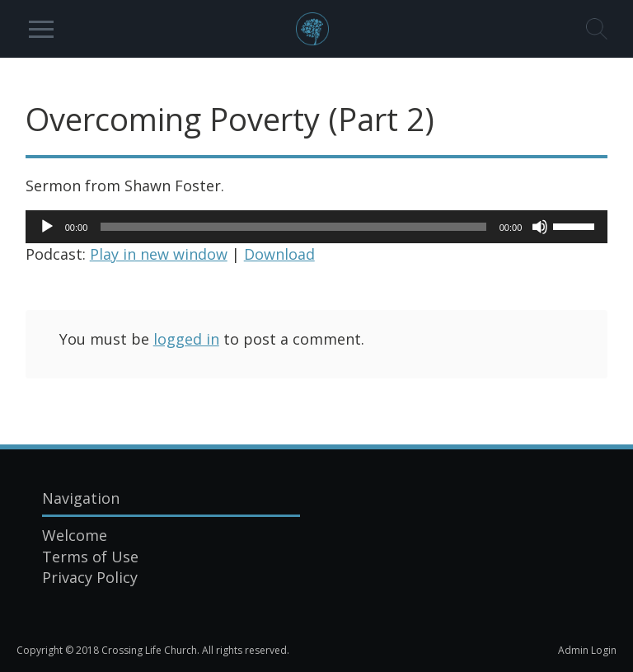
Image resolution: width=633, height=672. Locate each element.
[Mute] (540, 227)
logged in (186, 339)
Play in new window (159, 254)
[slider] (293, 227)
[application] (317, 227)
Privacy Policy (90, 577)
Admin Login (587, 650)
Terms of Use (90, 557)
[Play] (47, 227)
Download (279, 254)
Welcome (75, 535)
